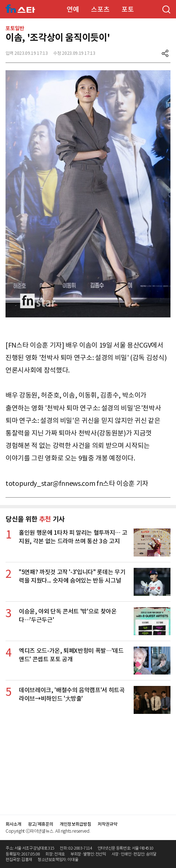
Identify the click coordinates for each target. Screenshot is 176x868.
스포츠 (100, 9)
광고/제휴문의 (41, 824)
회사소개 (13, 824)
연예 (73, 9)
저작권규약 (107, 824)
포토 (128, 9)
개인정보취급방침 (75, 824)
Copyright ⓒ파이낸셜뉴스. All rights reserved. (48, 831)
